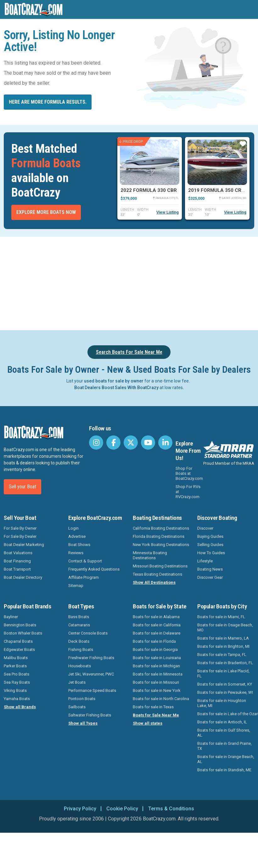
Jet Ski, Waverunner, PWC (91, 674)
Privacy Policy (80, 809)
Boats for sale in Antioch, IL (222, 722)
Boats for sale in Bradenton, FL (225, 663)
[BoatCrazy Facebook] (113, 443)
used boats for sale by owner (114, 381)
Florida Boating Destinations (159, 536)
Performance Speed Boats (92, 690)
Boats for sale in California (157, 625)
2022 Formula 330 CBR (149, 190)
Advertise (77, 536)
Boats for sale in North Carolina (161, 699)
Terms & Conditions (171, 809)
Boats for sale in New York (157, 690)
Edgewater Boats (19, 650)
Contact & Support (85, 561)
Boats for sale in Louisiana (157, 658)
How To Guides (211, 553)
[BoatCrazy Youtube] (148, 443)
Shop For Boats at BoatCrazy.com (189, 473)
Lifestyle (205, 561)
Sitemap (76, 586)
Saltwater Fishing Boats (90, 715)
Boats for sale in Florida (154, 641)
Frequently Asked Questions (94, 569)
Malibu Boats (16, 658)
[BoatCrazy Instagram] (96, 443)
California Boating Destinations (161, 528)
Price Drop (131, 142)
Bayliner (11, 617)
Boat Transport (17, 569)
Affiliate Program (84, 577)
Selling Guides (210, 545)
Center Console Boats (88, 633)
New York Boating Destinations (161, 545)
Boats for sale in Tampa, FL (222, 655)
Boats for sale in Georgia (155, 650)
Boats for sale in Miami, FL (221, 617)
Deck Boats (79, 641)
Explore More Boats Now (46, 212)
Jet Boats (77, 682)
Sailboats (77, 707)
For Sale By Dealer (20, 536)
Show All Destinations (154, 582)
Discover (205, 528)
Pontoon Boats (82, 699)
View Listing (168, 212)
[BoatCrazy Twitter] (131, 443)
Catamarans (79, 625)
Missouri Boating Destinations (160, 566)
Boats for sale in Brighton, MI (223, 646)
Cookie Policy (122, 809)
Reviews (76, 553)
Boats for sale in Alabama (156, 617)
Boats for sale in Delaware (157, 633)
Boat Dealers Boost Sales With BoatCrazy (116, 388)
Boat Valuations (18, 553)
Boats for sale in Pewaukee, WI (225, 692)
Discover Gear (210, 577)
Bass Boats (79, 617)
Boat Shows (79, 545)
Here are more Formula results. (48, 102)
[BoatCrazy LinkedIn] (165, 443)
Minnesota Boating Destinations (150, 555)
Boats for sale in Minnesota (158, 674)
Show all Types (83, 723)
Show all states (148, 723)
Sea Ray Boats (17, 682)
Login (73, 528)
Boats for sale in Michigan (156, 666)
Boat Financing (17, 561)
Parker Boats (15, 666)
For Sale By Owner (20, 528)
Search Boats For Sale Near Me (129, 352)
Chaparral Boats (18, 641)
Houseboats (80, 666)
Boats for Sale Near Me (156, 715)
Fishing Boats (81, 650)
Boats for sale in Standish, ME (224, 770)
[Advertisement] (129, 282)
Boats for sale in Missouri (156, 682)
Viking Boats (15, 690)
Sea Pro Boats (17, 674)
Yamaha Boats (17, 699)
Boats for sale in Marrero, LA (223, 638)
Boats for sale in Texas (153, 707)
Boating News (210, 569)
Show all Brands (20, 707)
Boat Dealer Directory (23, 577)
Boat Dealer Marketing (24, 545)
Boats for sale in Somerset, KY (225, 684)
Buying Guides (210, 536)
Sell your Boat (22, 487)
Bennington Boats (20, 625)
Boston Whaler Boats (23, 633)
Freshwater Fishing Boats (91, 658)
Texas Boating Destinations (157, 574)
